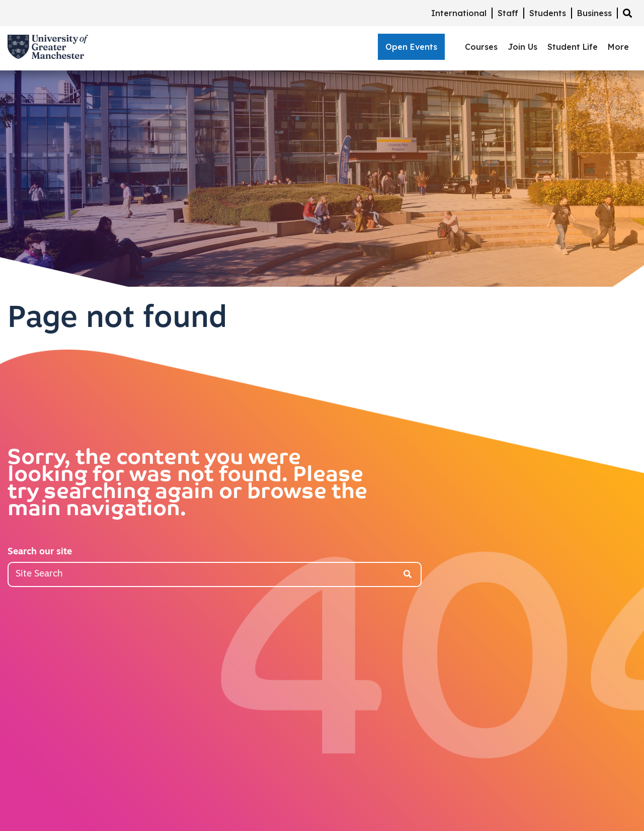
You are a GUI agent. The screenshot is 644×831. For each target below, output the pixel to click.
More (618, 47)
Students (548, 13)
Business (594, 13)
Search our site (40, 552)
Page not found (117, 319)
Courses (481, 47)
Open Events (411, 47)
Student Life (573, 47)
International (459, 13)
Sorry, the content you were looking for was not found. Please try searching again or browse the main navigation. (187, 484)
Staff (508, 13)
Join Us (522, 47)
